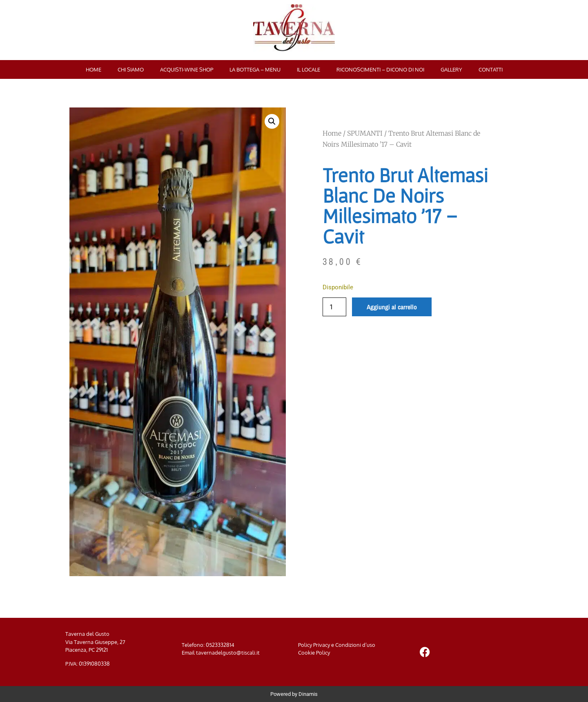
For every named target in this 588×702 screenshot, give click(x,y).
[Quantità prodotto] (334, 307)
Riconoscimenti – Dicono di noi (380, 69)
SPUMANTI (365, 133)
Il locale (308, 69)
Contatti (491, 69)
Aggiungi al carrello (392, 307)
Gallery (451, 69)
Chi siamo (131, 69)
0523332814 (220, 645)
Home (94, 69)
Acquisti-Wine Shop (187, 69)
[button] (272, 121)
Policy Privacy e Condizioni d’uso (337, 645)
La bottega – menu (255, 69)
